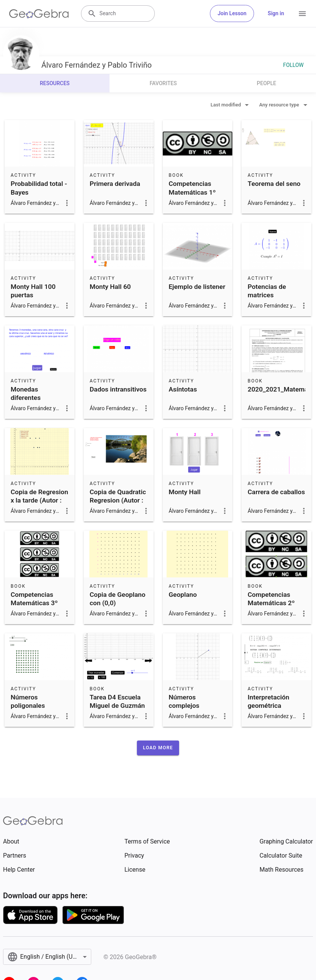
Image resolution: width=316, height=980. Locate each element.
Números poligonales (28, 701)
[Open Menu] (302, 14)
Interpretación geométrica (268, 701)
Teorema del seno (274, 184)
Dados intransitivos (118, 389)
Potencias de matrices (267, 291)
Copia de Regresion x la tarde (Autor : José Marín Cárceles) (39, 505)
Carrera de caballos (276, 492)
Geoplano (183, 595)
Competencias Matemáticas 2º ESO (271, 603)
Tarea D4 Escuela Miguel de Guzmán (117, 701)
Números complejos (184, 701)
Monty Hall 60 (110, 287)
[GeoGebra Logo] (39, 14)
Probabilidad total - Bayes (39, 188)
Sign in (276, 13)
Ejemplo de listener (197, 287)
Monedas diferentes (26, 393)
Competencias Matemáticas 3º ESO (34, 603)
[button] (158, 748)
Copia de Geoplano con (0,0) (118, 599)
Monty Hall (185, 492)
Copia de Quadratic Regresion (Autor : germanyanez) (118, 500)
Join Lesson (232, 13)
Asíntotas (183, 389)
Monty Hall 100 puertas (33, 291)
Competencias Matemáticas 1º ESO (192, 192)
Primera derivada (115, 184)
